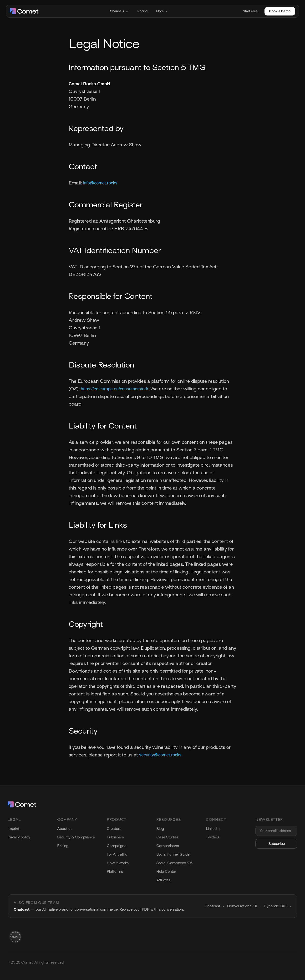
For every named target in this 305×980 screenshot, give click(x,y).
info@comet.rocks (100, 183)
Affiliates (163, 880)
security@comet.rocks (160, 755)
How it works (118, 863)
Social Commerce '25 (174, 863)
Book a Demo (280, 11)
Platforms (115, 872)
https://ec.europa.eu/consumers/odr (114, 389)
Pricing (142, 11)
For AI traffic (117, 854)
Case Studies (167, 837)
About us (65, 829)
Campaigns (117, 846)
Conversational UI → (244, 906)
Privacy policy (19, 837)
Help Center (166, 872)
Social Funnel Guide (173, 854)
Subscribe (277, 844)
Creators (114, 829)
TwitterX (213, 837)
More (162, 11)
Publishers (115, 837)
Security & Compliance (76, 837)
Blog (160, 829)
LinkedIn (213, 829)
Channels (119, 11)
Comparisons (168, 846)
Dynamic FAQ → (278, 906)
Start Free (250, 11)
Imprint (13, 829)
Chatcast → (214, 906)
